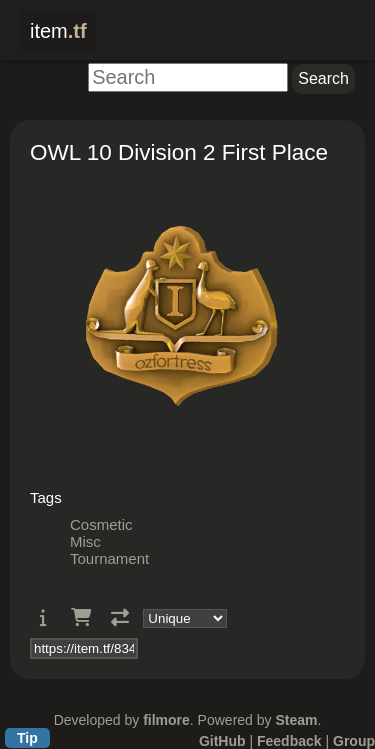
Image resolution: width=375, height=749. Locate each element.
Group (354, 741)
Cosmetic (101, 524)
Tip (27, 738)
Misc (85, 541)
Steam (296, 720)
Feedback (289, 741)
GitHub (222, 741)
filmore (166, 720)
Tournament (109, 558)
